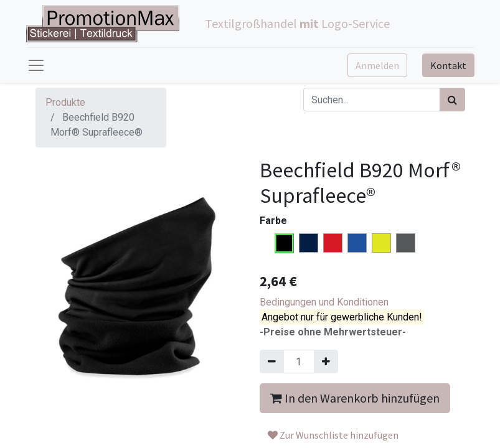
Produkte (65, 102)
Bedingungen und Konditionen (324, 302)
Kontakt (448, 65)
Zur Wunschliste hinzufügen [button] (333, 435)
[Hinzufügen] (326, 362)
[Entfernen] (272, 362)
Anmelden (377, 65)
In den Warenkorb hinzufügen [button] (355, 398)
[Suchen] (452, 100)
